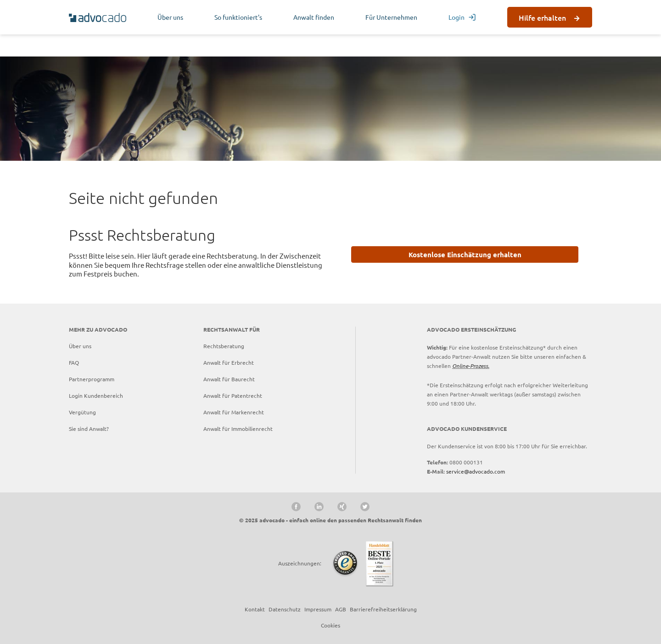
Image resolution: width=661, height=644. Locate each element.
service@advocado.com (476, 471)
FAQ (74, 362)
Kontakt (255, 609)
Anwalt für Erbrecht (229, 362)
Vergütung (82, 412)
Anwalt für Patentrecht (233, 395)
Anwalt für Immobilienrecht (238, 429)
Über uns (170, 17)
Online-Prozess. (471, 366)
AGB (341, 609)
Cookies (330, 625)
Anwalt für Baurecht (229, 379)
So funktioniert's (238, 17)
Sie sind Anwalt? (89, 429)
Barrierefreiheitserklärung (383, 609)
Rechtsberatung (224, 346)
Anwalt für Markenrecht (234, 412)
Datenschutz (285, 609)
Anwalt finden (314, 17)
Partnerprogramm (92, 379)
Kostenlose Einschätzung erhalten (465, 254)
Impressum (318, 609)
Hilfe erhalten (542, 17)
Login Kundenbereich (96, 395)
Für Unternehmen (391, 17)
